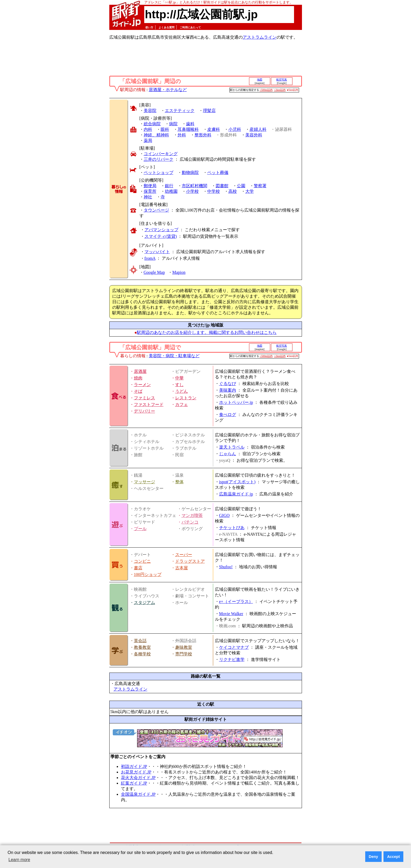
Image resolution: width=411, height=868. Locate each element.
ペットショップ (159, 173)
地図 (260, 80)
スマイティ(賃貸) (161, 236)
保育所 (150, 191)
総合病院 (152, 124)
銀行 (169, 186)
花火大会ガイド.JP (138, 778)
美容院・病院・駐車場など (174, 356)
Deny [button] (373, 857)
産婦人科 (258, 129)
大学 (250, 191)
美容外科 (254, 135)
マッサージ (144, 482)
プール (140, 529)
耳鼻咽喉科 (188, 129)
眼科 (165, 129)
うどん (182, 391)
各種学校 (142, 654)
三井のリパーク (159, 159)
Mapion (179, 272)
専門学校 (184, 654)
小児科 (235, 129)
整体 (179, 482)
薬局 (148, 140)
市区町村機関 (195, 186)
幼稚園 (171, 191)
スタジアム (144, 603)
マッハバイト (157, 252)
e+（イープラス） (236, 601)
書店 (138, 568)
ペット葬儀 (218, 173)
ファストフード (149, 404)
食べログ (228, 415)
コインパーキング (161, 154)
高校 (233, 191)
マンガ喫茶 (192, 515)
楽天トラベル (232, 447)
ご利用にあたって (190, 27)
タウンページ (156, 210)
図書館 (222, 186)
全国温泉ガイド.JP (138, 794)
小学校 (192, 191)
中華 (179, 378)
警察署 (260, 186)
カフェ (182, 404)
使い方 (149, 27)
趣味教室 (184, 647)
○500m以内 (266, 90)
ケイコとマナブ (234, 647)
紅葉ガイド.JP (134, 783)
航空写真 (282, 80)
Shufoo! (226, 567)
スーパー (184, 555)
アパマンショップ (161, 230)
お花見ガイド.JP (136, 772)
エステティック (180, 111)
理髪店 (209, 111)
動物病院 (190, 173)
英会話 (140, 641)
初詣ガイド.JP (134, 766)
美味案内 (228, 390)
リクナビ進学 (232, 659)
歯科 (190, 124)
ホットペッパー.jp (236, 402)
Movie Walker (231, 614)
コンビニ (142, 561)
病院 (173, 124)
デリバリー (144, 411)
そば (138, 391)
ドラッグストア (190, 561)
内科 (148, 129)
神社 (148, 197)
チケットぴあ (232, 528)
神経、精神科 (156, 135)
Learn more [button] (19, 860)
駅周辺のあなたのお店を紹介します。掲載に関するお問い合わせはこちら (207, 332)
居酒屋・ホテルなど (168, 90)
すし (179, 385)
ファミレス (144, 398)
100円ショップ (148, 574)
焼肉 (138, 378)
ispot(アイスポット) (237, 482)
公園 (241, 186)
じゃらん (228, 454)
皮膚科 (214, 129)
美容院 (150, 111)
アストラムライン (260, 37)
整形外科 (203, 135)
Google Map (154, 272)
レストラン (186, 398)
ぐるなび (228, 384)
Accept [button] (394, 857)
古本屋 (182, 568)
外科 (182, 135)
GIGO (224, 515)
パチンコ (190, 522)
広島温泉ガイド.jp (236, 494)
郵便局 (150, 186)
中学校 (214, 191)
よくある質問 (166, 27)
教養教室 (142, 647)
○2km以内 (280, 90)
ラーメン (142, 385)
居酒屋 (140, 371)
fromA (150, 258)
